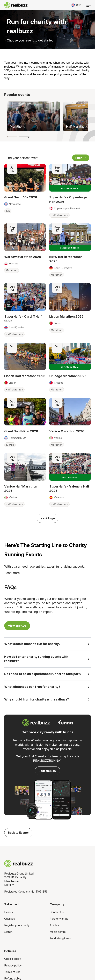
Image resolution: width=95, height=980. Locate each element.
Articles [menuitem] (54, 925)
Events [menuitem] (9, 912)
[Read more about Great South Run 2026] (25, 412)
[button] (12, 137)
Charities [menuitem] (10, 919)
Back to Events (18, 833)
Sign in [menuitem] (8, 932)
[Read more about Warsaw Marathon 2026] (25, 237)
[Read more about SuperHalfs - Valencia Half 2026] (70, 467)
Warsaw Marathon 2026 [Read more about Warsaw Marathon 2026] (23, 257)
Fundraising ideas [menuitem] (60, 938)
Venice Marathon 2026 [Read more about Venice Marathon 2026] (67, 431)
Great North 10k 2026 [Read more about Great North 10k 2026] (21, 197)
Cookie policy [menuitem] (13, 959)
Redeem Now (47, 771)
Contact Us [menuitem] (57, 912)
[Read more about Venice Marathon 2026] (70, 412)
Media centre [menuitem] (58, 932)
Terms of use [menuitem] (12, 972)
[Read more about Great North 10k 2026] (25, 178)
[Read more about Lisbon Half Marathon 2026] (25, 357)
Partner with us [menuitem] (59, 919)
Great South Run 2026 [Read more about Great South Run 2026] (21, 431)
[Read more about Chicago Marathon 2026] (70, 357)
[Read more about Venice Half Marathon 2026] (25, 467)
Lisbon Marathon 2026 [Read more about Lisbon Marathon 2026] (66, 316)
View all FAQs (17, 626)
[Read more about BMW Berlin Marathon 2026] (70, 237)
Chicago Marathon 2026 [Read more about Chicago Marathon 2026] (68, 376)
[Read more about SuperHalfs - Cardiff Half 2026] (25, 297)
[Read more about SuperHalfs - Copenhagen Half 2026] (70, 178)
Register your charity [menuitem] (17, 925)
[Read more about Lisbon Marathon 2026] (70, 297)
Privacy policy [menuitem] (13, 965)
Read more (12, 573)
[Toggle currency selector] (76, 5)
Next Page (48, 518)
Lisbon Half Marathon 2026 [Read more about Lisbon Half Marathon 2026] (25, 376)
